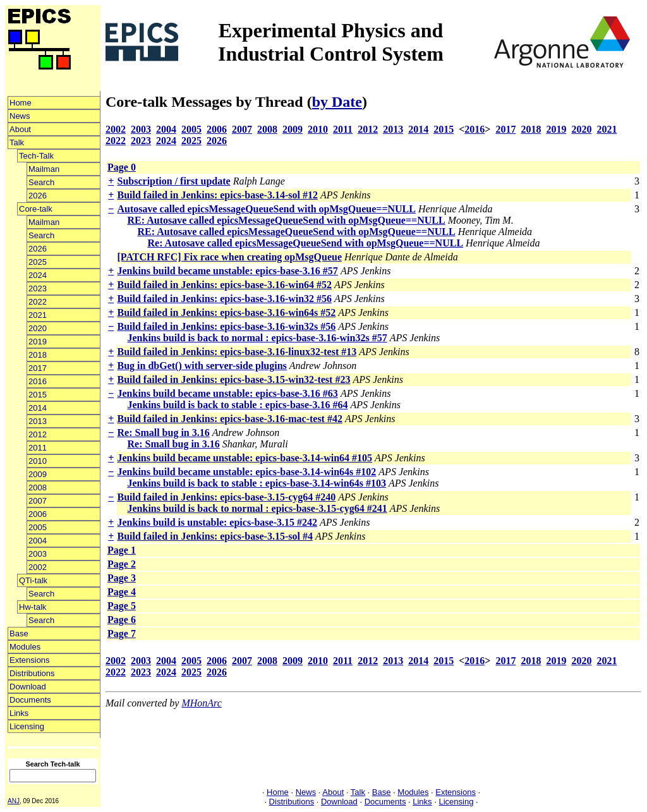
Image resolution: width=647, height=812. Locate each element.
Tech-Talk (36, 156)
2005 (38, 527)
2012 (38, 434)
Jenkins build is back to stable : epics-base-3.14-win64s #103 (257, 483)
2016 (38, 381)
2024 (38, 275)
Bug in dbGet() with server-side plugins (202, 366)
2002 (38, 567)
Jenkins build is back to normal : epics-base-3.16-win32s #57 (257, 338)
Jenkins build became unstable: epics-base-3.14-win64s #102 (247, 472)
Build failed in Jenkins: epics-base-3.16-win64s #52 (227, 312)
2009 (38, 474)
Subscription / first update (174, 181)
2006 (38, 514)
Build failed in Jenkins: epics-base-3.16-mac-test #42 (230, 419)
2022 (38, 302)
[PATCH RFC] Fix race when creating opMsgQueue (230, 257)
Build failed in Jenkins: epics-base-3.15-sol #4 (215, 536)
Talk (17, 142)
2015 (38, 395)
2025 (38, 262)
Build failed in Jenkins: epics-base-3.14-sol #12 (218, 195)
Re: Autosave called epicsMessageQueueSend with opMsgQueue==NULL (306, 243)
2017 (38, 368)
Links (19, 713)
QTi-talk (33, 580)
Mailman (44, 169)
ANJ (14, 801)
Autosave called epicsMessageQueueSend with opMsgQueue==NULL (267, 209)
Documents (30, 700)
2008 (38, 488)
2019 (38, 342)
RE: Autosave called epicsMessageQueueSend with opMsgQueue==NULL (287, 220)
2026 (38, 196)
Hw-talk (33, 607)
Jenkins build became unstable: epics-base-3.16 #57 (228, 271)
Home (21, 103)
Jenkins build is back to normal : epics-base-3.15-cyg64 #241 (257, 508)
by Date (337, 102)
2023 (38, 288)
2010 (38, 461)
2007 (38, 501)
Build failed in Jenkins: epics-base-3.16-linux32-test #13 (237, 352)
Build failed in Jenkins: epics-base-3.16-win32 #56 (225, 299)
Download (28, 687)
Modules (25, 647)
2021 (38, 315)
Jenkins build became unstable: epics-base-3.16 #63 (228, 393)
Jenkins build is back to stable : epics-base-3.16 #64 (238, 405)
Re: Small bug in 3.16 (164, 433)
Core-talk (36, 209)
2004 (38, 541)
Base (19, 633)
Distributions (32, 673)
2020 (38, 328)
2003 (38, 554)
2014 (38, 408)
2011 (38, 448)
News (20, 116)
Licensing (27, 726)
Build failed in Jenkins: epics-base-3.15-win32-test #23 (234, 379)
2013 (38, 421)
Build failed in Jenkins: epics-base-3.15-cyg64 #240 (227, 497)
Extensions (30, 660)
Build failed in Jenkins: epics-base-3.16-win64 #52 (225, 285)
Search (41, 182)
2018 (38, 355)
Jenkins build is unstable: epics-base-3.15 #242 (218, 522)
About (20, 129)
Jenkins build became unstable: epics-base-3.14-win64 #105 (245, 458)
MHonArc (201, 703)
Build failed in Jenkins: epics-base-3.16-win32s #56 (227, 326)
